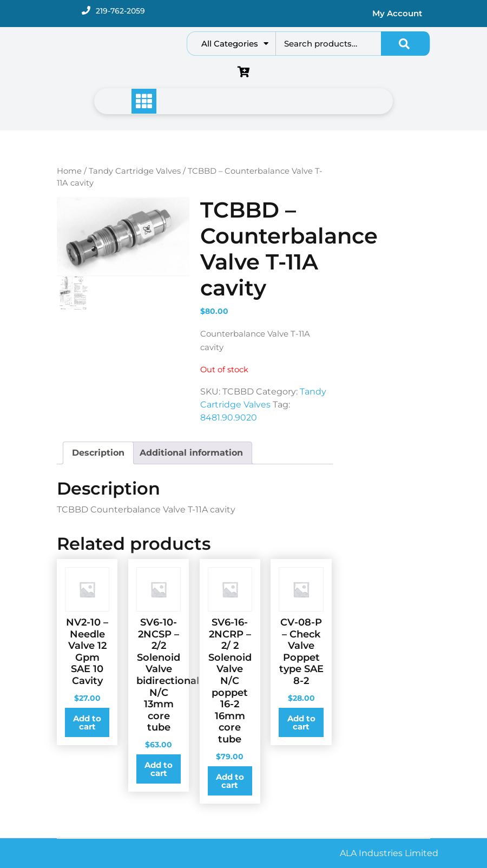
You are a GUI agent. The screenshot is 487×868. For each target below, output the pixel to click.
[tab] (98, 453)
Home (69, 171)
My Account (397, 13)
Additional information (191, 453)
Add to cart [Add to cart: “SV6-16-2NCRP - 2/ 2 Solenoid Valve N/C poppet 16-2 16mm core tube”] (230, 781)
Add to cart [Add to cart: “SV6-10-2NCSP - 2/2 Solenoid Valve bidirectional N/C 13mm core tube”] (159, 769)
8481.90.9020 (229, 417)
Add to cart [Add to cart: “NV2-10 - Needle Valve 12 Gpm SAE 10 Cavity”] (87, 722)
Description (98, 453)
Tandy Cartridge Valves (135, 171)
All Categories (235, 44)
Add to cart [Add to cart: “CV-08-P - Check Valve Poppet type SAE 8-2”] (301, 722)
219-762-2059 (120, 11)
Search (405, 44)
